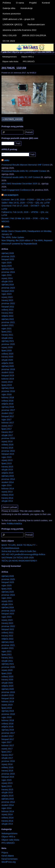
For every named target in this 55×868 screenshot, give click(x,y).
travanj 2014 (7, 498)
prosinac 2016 (8, 438)
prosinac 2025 (8, 256)
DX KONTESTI (11, 195)
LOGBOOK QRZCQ (12, 24)
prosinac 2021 (8, 322)
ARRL (7, 227)
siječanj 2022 (8, 319)
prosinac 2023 (8, 288)
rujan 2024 (6, 275)
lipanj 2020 (7, 350)
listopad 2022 (8, 307)
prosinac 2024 (8, 272)
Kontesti (46, 3)
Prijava (5, 853)
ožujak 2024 (7, 281)
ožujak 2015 (7, 470)
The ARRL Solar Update (13, 237)
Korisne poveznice (12, 14)
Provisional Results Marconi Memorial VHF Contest (25, 165)
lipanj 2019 (7, 385)
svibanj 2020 (7, 354)
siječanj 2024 (8, 285)
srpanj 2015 (7, 460)
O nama (20, 3)
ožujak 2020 (7, 360)
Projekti (33, 3)
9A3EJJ (33, 73)
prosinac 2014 (8, 479)
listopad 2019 (8, 376)
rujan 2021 (6, 329)
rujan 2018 (6, 394)
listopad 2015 (8, 454)
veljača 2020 (7, 363)
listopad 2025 (8, 259)
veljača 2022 (7, 316)
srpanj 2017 (7, 426)
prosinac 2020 (8, 344)
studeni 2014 (7, 482)
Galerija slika (9, 8)
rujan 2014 (6, 485)
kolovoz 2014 (8, 489)
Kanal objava (8, 856)
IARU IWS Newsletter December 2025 (19, 184)
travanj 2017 (7, 432)
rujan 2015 (6, 457)
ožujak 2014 (7, 501)
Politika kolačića (14, 524)
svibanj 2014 (7, 495)
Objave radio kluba (10, 61)
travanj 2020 (7, 357)
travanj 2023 (7, 300)
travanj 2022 (7, 313)
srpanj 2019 (7, 382)
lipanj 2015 (7, 463)
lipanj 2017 (7, 429)
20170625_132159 (14, 68)
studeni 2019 (7, 372)
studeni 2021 (7, 325)
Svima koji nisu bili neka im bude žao (19, 551)
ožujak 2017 (7, 435)
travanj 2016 (7, 448)
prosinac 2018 (8, 391)
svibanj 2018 (7, 401)
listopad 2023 (8, 291)
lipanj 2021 (7, 332)
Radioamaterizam (36, 24)
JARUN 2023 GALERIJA (34, 35)
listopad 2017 (8, 416)
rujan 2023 (6, 294)
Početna (7, 3)
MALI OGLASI (10, 35)
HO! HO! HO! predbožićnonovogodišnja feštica (23, 554)
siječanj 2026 (8, 253)
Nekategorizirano (10, 57)
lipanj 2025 (7, 266)
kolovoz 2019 (8, 379)
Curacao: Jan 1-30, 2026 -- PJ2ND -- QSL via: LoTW (26, 199)
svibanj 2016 (7, 445)
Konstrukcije (27, 8)
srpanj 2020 (7, 347)
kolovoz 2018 (8, 397)
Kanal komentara (9, 859)
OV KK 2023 (9, 41)
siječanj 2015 (8, 476)
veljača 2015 (7, 473)
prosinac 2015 (8, 451)
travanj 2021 (7, 335)
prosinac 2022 (8, 303)
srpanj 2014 (7, 492)
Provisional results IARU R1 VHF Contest (21, 177)
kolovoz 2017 (8, 423)
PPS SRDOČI (29, 61)
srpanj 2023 (7, 297)
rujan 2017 (6, 420)
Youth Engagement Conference (16, 190)
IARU (7, 160)
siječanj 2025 (8, 269)
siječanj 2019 (8, 388)
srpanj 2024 (7, 278)
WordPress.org (9, 862)
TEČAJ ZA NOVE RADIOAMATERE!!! (19, 561)
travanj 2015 (7, 467)
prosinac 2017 (8, 410)
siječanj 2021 (8, 341)
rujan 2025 (6, 263)
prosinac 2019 (8, 369)
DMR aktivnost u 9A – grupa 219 (18, 19)
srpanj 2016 (7, 441)
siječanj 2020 (8, 366)
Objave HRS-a (28, 57)
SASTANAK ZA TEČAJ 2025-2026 (18, 558)
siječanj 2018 (8, 407)
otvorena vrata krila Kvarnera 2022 (20, 30)
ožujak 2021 (7, 338)
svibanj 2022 (7, 310)
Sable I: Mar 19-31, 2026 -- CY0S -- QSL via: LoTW (26, 203)
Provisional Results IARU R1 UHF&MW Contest (24, 171)
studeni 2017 (7, 413)
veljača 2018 (7, 404)
